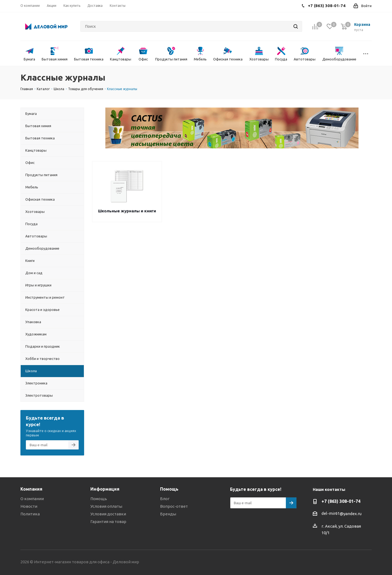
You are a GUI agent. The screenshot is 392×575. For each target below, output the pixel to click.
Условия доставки (108, 514)
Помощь (99, 499)
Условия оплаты (106, 506)
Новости (29, 506)
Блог (165, 499)
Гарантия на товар (108, 522)
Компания (31, 489)
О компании (32, 499)
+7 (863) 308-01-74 (341, 501)
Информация (105, 489)
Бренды (168, 514)
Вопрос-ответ (174, 506)
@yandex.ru (351, 514)
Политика (30, 514)
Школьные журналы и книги (127, 211)
